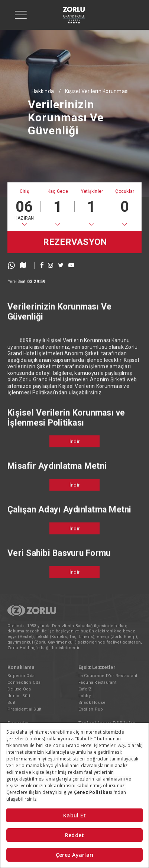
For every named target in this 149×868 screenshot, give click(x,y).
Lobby (85, 696)
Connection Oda (24, 682)
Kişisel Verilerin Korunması (97, 91)
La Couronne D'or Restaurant (108, 676)
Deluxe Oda (19, 689)
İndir (74, 451)
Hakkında (43, 91)
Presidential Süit (24, 709)
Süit (11, 703)
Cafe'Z (85, 689)
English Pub (91, 709)
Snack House (92, 703)
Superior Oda (21, 676)
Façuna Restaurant (97, 682)
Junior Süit (19, 696)
